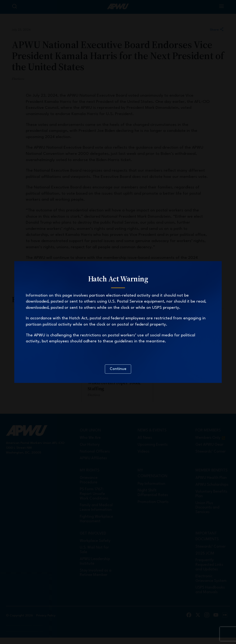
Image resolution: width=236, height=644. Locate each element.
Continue (118, 369)
